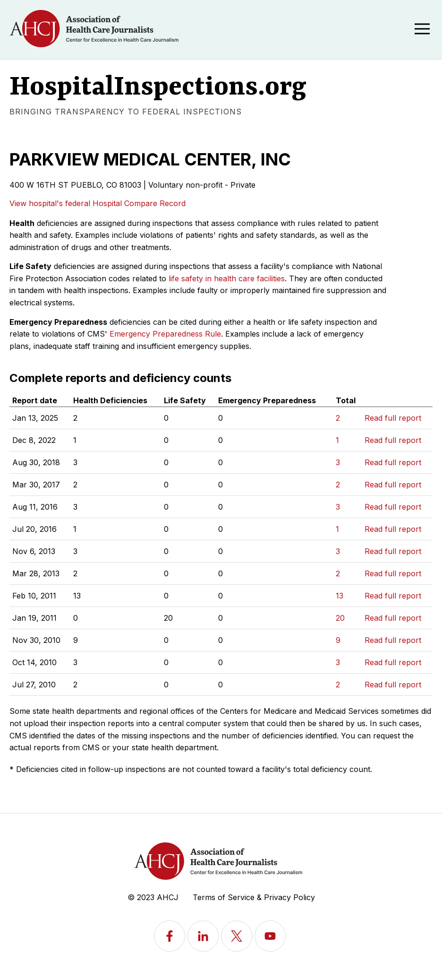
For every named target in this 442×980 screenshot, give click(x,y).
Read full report (393, 418)
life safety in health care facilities (227, 278)
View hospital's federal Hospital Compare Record (98, 203)
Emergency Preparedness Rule (165, 334)
